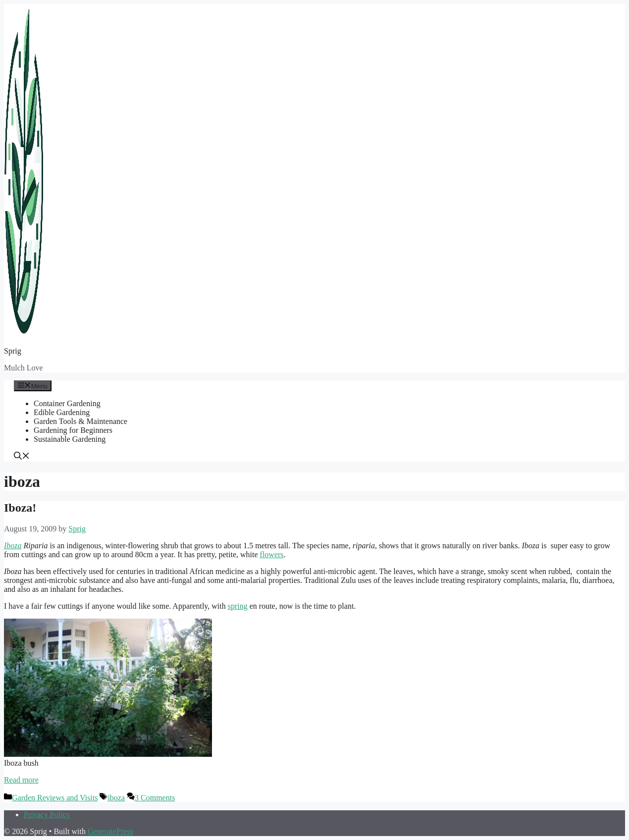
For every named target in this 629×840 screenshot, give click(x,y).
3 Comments (155, 798)
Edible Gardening (62, 412)
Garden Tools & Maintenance (80, 421)
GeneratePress (110, 831)
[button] (22, 457)
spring (238, 606)
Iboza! (20, 508)
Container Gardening (67, 403)
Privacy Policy (47, 814)
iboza (116, 798)
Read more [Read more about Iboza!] (21, 780)
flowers (272, 554)
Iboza (13, 546)
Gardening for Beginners (73, 430)
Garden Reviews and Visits (55, 798)
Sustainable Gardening (70, 439)
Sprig (13, 351)
